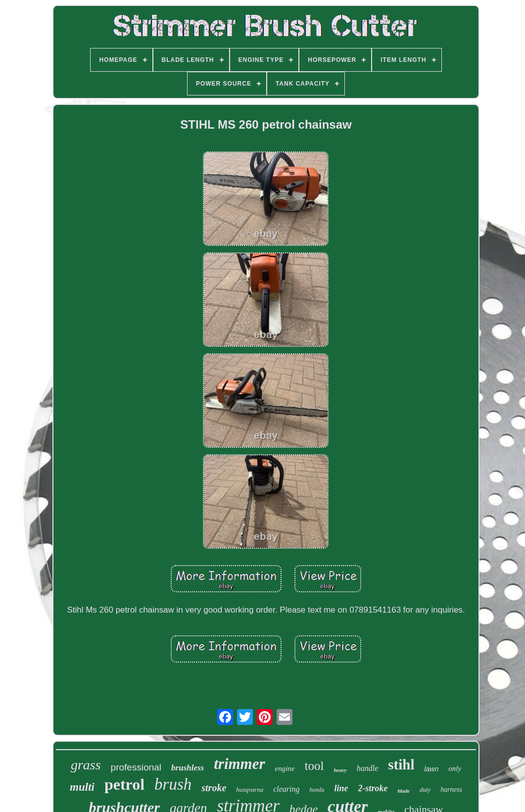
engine (285, 768)
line (341, 788)
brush (173, 784)
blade (404, 791)
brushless (188, 768)
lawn (431, 769)
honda (317, 790)
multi (82, 787)
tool (314, 766)
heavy (340, 770)
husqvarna (250, 789)
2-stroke (373, 788)
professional (136, 767)
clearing (286, 789)
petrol (124, 784)
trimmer (239, 764)
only (455, 768)
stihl (401, 764)
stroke (214, 788)
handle (368, 768)
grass (86, 765)
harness (451, 789)
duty (425, 789)
